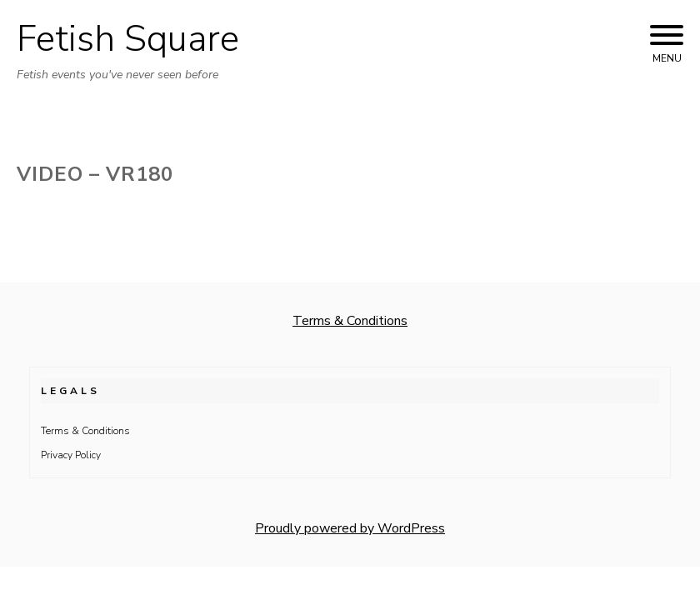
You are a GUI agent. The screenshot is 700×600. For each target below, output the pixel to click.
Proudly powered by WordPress (350, 528)
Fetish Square (128, 39)
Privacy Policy (71, 455)
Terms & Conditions (350, 321)
